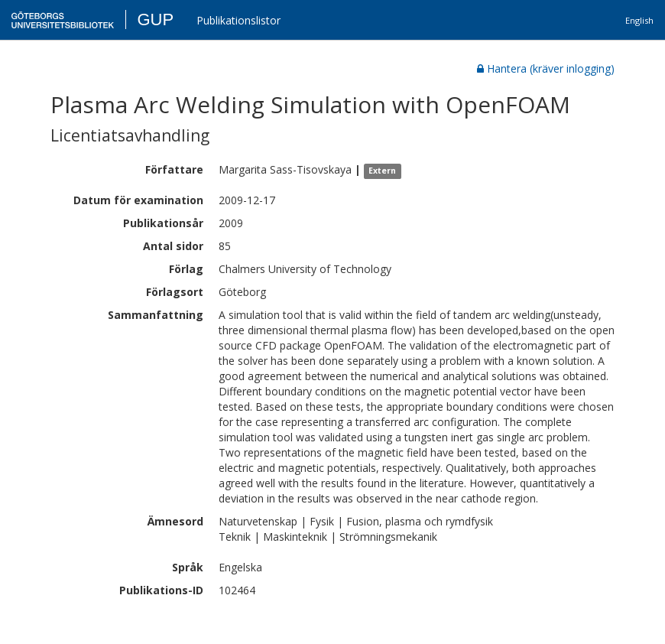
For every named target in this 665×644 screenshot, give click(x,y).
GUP (155, 20)
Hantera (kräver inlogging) (546, 68)
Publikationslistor (238, 20)
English (639, 20)
